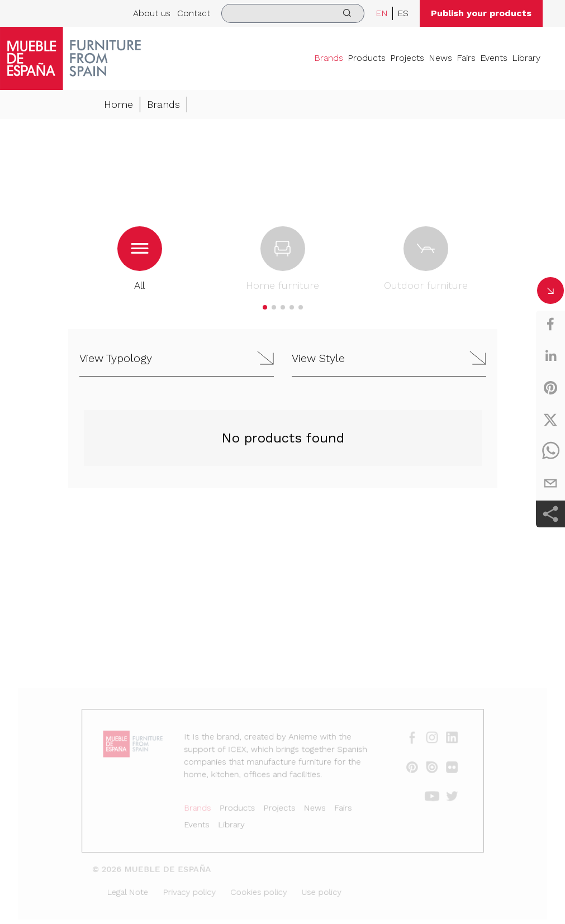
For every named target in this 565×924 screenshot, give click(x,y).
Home (118, 105)
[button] (265, 308)
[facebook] (550, 324)
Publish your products (481, 13)
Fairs (466, 58)
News (440, 58)
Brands (329, 58)
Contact (194, 13)
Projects (407, 58)
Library (526, 58)
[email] (550, 483)
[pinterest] (550, 388)
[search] (293, 13)
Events (494, 58)
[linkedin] (550, 356)
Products (367, 58)
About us (152, 13)
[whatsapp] (550, 451)
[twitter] (550, 420)
